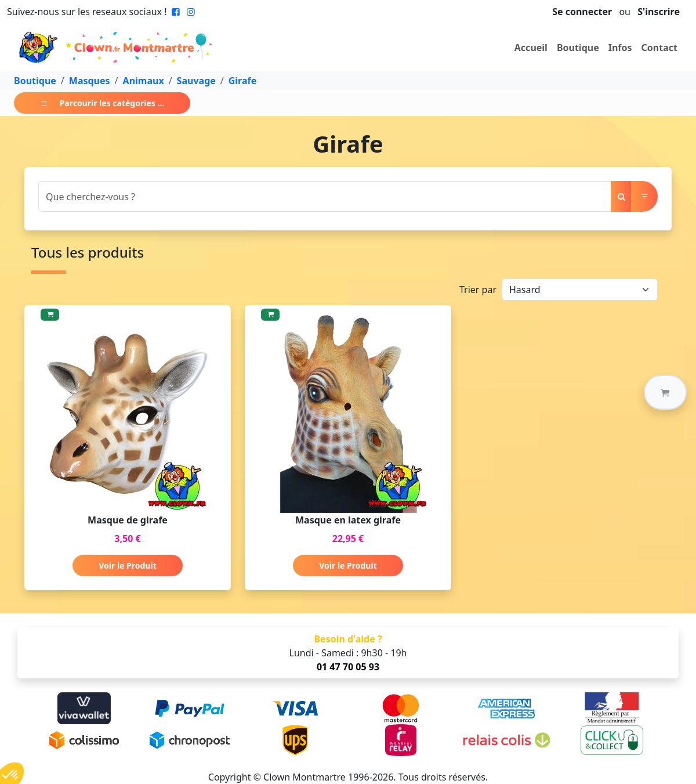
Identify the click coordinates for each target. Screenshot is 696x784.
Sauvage (196, 81)
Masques (90, 81)
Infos (620, 48)
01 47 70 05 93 (348, 667)
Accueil (531, 48)
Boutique (578, 48)
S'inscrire (659, 12)
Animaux (144, 81)
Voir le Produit (127, 566)
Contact (659, 48)
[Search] (325, 196)
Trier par (478, 290)
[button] (665, 392)
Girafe (243, 81)
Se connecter (582, 12)
